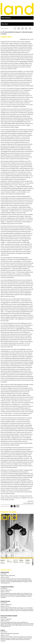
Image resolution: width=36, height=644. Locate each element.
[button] (18, 506)
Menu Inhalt (17, 24)
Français (7, 28)
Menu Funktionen (17, 18)
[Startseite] (17, 15)
